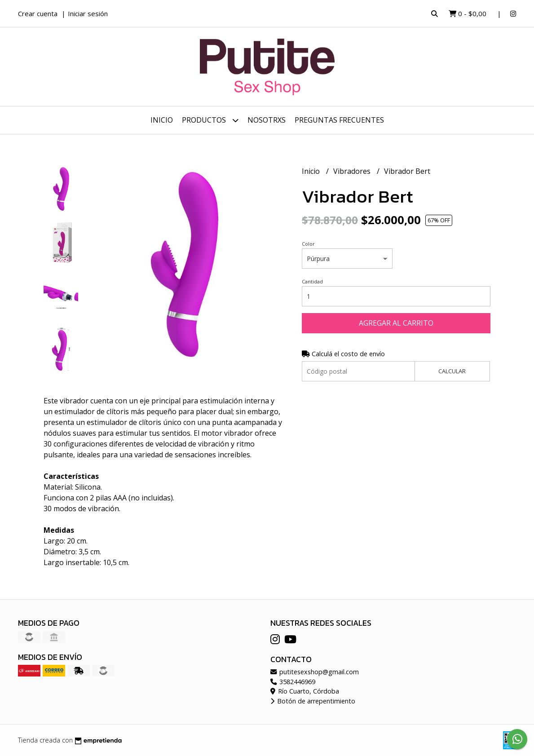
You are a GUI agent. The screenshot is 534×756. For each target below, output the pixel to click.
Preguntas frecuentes (339, 120)
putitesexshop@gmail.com (315, 672)
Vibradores (353, 171)
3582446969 (293, 682)
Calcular (452, 371)
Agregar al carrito (396, 323)
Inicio (162, 120)
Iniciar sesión (88, 13)
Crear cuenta (38, 13)
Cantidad (312, 281)
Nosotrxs (267, 120)
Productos (210, 120)
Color (308, 244)
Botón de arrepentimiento (313, 701)
